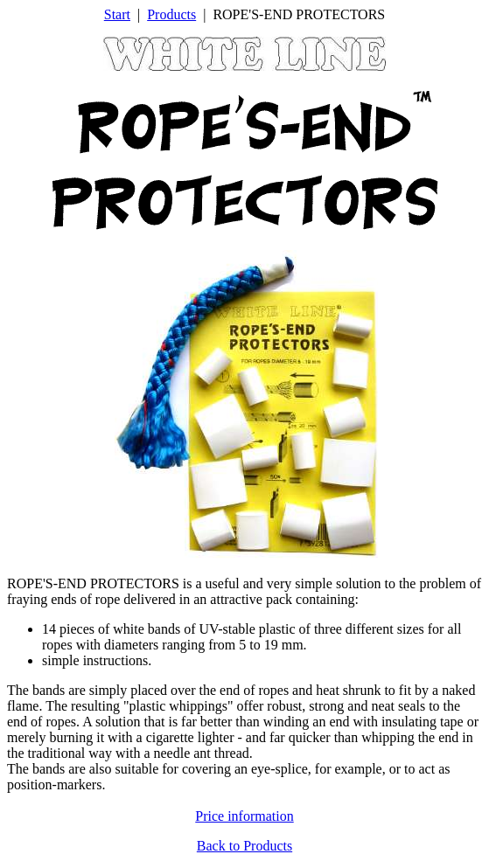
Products (171, 14)
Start (117, 14)
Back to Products (244, 846)
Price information (244, 816)
